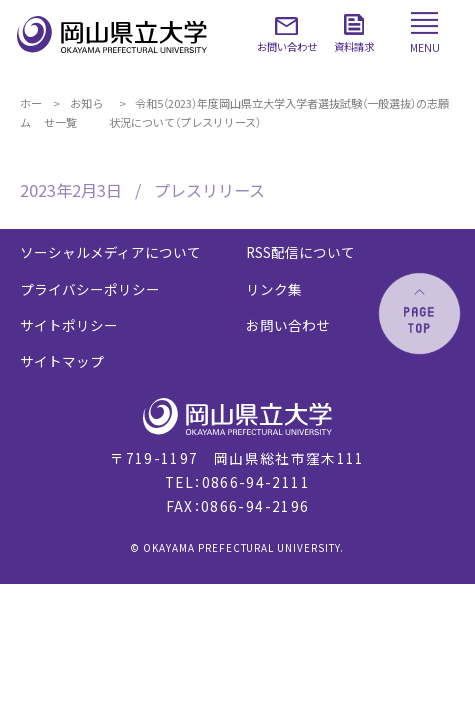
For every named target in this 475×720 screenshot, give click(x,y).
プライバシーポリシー (90, 289)
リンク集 (274, 289)
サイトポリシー (69, 325)
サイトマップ (62, 361)
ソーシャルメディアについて (110, 252)
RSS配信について (300, 252)
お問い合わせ (288, 325)
